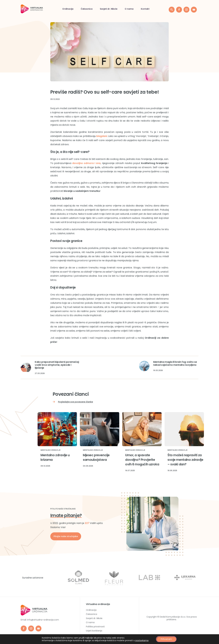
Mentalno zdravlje (51, 450)
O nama (129, 9)
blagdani (102, 136)
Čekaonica (87, 9)
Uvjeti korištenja (94, 631)
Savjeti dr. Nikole (109, 9)
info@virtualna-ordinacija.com (43, 620)
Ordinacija (68, 9)
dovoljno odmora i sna (86, 163)
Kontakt (145, 9)
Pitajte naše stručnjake (66, 536)
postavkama (142, 640)
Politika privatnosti (95, 627)
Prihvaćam (166, 639)
